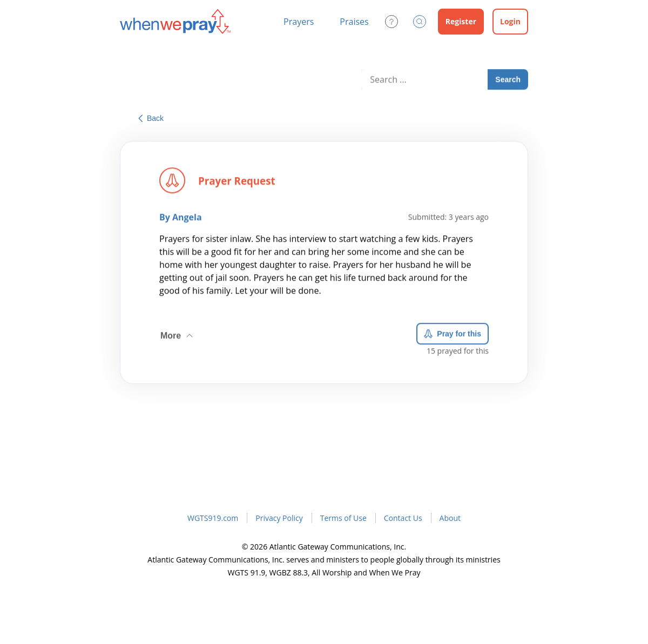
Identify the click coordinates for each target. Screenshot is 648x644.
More (178, 333)
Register (461, 21)
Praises (354, 22)
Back (151, 118)
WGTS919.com (213, 518)
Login (510, 21)
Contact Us (403, 518)
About (450, 518)
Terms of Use (343, 518)
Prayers (299, 22)
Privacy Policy (279, 518)
